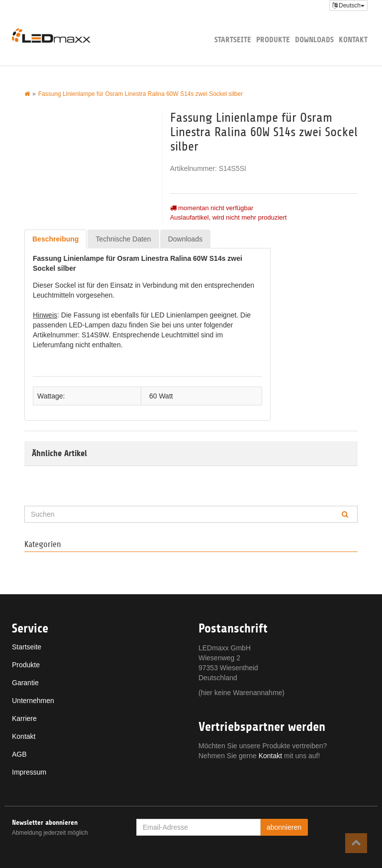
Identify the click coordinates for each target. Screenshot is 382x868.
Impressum (29, 772)
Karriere (24, 718)
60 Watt (161, 396)
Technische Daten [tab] (123, 239)
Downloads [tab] (185, 239)
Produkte (273, 39)
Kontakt (353, 39)
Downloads (314, 39)
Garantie (25, 683)
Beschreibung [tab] (55, 239)
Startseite (233, 39)
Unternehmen (33, 701)
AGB (19, 754)
